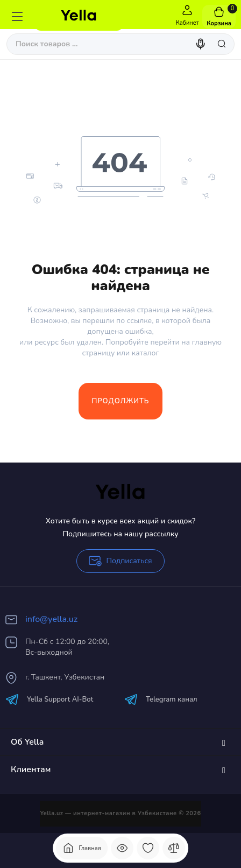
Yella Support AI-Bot (49, 699)
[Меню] (17, 17)
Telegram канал (161, 699)
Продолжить (120, 401)
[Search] (202, 44)
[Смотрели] (122, 848)
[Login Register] (187, 17)
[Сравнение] (174, 848)
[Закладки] (148, 848)
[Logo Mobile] (79, 17)
